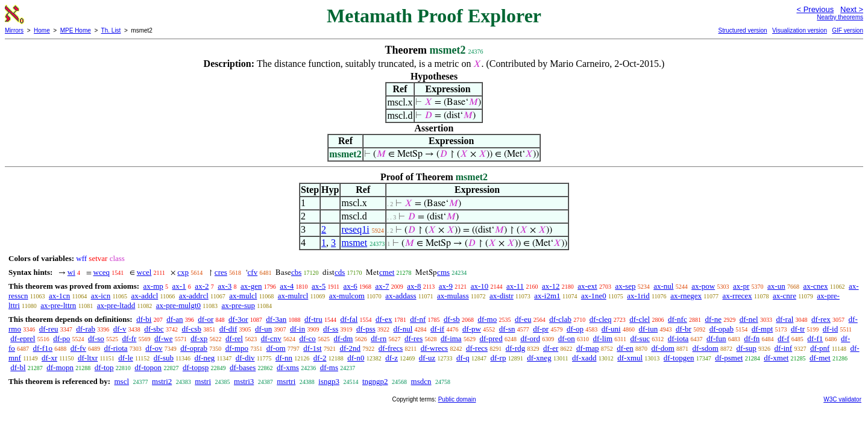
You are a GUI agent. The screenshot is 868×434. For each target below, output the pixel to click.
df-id (830, 329)
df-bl (18, 367)
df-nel (749, 319)
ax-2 (202, 286)
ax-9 (446, 286)
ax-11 (515, 286)
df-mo (487, 319)
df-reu (49, 329)
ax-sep (625, 286)
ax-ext (587, 286)
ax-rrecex (737, 296)
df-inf (784, 348)
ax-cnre (785, 296)
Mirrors (14, 30)
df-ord (530, 338)
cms (443, 272)
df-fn (752, 338)
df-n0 (356, 358)
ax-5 (319, 286)
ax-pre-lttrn (58, 305)
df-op (575, 329)
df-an (175, 319)
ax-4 (287, 286)
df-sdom (706, 348)
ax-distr (502, 296)
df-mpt (762, 329)
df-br (684, 329)
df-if (437, 329)
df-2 (320, 358)
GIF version (848, 30)
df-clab (560, 319)
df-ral (785, 319)
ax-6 (351, 286)
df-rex (821, 319)
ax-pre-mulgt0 (178, 305)
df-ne (713, 319)
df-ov (154, 348)
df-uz (427, 358)
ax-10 (480, 286)
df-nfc (678, 319)
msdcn (421, 381)
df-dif (228, 329)
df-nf (418, 319)
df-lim (603, 338)
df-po (61, 338)
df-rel (234, 338)
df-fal (349, 319)
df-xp (199, 338)
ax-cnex (815, 286)
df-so (96, 338)
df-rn (379, 338)
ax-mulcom (347, 296)
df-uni (611, 329)
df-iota (678, 338)
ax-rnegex (686, 296)
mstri (203, 381)
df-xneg (539, 358)
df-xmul (630, 358)
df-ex (384, 319)
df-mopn (60, 367)
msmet (354, 243)
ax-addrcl (194, 296)
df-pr (541, 329)
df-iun (648, 329)
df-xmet (776, 358)
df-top (104, 367)
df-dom (662, 348)
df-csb (191, 329)
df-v (120, 329)
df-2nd (350, 348)
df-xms (288, 367)
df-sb (452, 319)
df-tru (313, 319)
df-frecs (391, 348)
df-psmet (729, 358)
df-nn (284, 358)
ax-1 (179, 286)
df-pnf (820, 348)
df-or (206, 319)
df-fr (130, 338)
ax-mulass (453, 296)
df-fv (78, 348)
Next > (852, 9)
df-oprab (194, 348)
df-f (784, 338)
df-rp (498, 358)
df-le (126, 358)
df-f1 (815, 338)
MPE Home (76, 30)
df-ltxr (88, 358)
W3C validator (842, 399)
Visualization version (800, 30)
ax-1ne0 (594, 296)
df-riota (116, 348)
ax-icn (101, 296)
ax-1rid (638, 296)
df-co (307, 338)
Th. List (111, 30)
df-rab (86, 329)
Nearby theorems (840, 17)
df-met (820, 358)
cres (221, 272)
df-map (588, 348)
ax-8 (414, 286)
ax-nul (663, 286)
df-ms (329, 367)
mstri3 (244, 381)
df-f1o (43, 348)
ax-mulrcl (293, 296)
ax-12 (551, 286)
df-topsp (196, 367)
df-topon (148, 367)
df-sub (164, 358)
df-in (297, 329)
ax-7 (382, 286)
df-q (463, 358)
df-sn (507, 329)
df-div (245, 358)
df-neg (204, 358)
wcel (144, 272)
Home (42, 30)
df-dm (344, 338)
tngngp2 (375, 381)
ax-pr (741, 286)
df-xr (49, 358)
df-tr (798, 329)
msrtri (286, 381)
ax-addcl (145, 296)
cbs (296, 272)
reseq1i (355, 229)
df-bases (243, 367)
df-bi (144, 319)
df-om (276, 348)
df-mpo (237, 348)
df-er (551, 348)
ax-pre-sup (238, 305)
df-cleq (601, 319)
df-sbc (154, 329)
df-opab (722, 329)
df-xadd (584, 358)
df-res (414, 338)
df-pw (472, 329)
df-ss (331, 329)
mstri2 (162, 381)
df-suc (640, 338)
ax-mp (153, 286)
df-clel (640, 319)
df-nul (403, 329)
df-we (163, 338)
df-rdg (516, 348)
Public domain (457, 399)
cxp (183, 272)
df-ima (451, 338)
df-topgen (679, 358)
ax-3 (225, 286)
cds (340, 272)
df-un (263, 329)
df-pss (366, 329)
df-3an (276, 319)
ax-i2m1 (547, 296)
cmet (387, 272)
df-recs (477, 348)
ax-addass (401, 296)
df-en (625, 348)
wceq (102, 272)
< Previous (815, 9)
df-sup (747, 348)
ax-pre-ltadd (116, 305)
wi (71, 272)
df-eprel (23, 338)
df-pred (491, 338)
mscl (121, 381)
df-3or (238, 319)
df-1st (312, 348)
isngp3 (329, 381)
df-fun (716, 338)
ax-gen (251, 286)
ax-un (776, 286)
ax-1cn (59, 296)
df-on (567, 338)
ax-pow (703, 286)
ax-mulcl (243, 296)
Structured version (742, 30)
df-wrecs (434, 348)
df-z (392, 358)
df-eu (523, 319)
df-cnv (271, 338)
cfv (253, 272)
